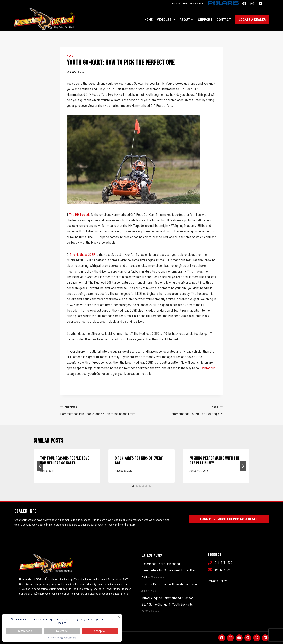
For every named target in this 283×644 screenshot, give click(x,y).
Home (148, 19)
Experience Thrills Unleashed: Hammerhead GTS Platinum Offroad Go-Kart (168, 570)
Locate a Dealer (252, 19)
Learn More (122, 593)
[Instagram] (252, 3)
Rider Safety (197, 3)
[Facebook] (244, 3)
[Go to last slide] (40, 466)
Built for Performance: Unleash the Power (169, 584)
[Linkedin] (265, 638)
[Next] (243, 466)
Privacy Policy (217, 581)
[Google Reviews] (248, 638)
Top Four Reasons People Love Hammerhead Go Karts (65, 461)
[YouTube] (260, 3)
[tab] (133, 486)
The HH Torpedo (80, 214)
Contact (224, 19)
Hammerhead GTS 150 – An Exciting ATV (184, 410)
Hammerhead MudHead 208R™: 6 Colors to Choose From (99, 410)
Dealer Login (179, 3)
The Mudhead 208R (83, 254)
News (70, 56)
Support (205, 19)
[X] (257, 638)
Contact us (208, 368)
